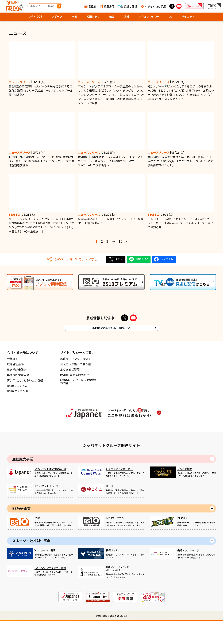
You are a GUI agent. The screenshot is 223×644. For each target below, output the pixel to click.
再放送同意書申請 (18, 398)
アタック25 (35, 16)
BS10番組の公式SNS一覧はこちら (111, 351)
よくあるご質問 (70, 393)
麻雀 (74, 16)
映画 (112, 16)
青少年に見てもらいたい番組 (25, 403)
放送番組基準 (15, 387)
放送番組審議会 (17, 393)
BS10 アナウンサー (19, 414)
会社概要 (13, 382)
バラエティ (188, 16)
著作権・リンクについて (75, 382)
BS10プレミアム (17, 409)
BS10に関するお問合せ (75, 398)
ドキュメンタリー (149, 16)
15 (120, 241)
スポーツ (57, 16)
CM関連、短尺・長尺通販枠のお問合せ (79, 405)
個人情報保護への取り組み (77, 387)
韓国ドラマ (93, 16)
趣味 (127, 16)
